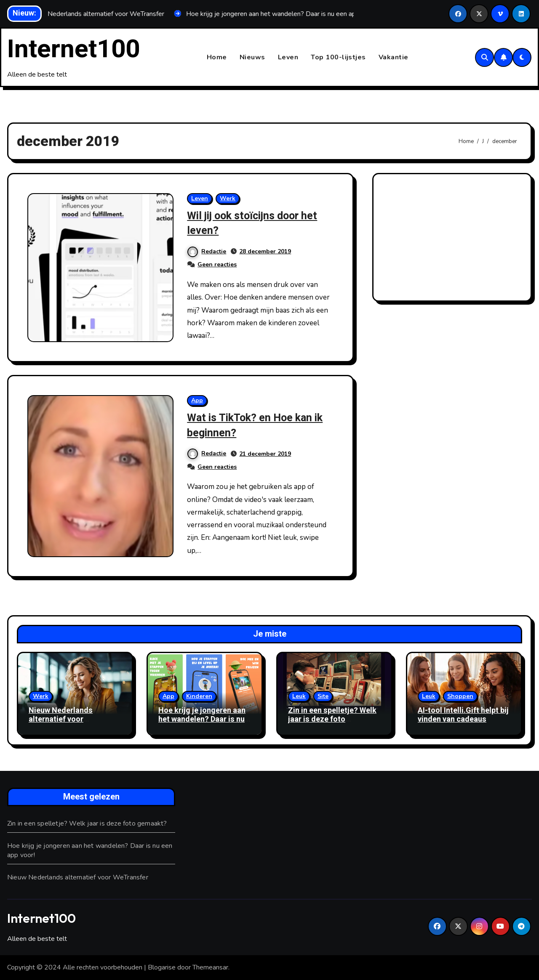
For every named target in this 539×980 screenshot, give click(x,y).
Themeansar (210, 968)
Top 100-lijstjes (338, 57)
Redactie (207, 251)
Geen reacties (217, 265)
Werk (228, 199)
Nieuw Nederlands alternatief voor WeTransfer (61, 720)
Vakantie (394, 57)
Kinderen (199, 696)
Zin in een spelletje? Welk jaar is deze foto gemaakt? (332, 720)
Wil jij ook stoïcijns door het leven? (259, 223)
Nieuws (252, 57)
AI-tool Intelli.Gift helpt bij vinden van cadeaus (463, 715)
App (197, 401)
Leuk (299, 696)
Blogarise (162, 968)
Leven (288, 57)
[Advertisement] (453, 240)
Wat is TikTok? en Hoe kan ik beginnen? (260, 425)
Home (217, 57)
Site (323, 696)
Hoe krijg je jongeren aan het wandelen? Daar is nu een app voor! (202, 720)
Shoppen (460, 696)
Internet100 (73, 49)
